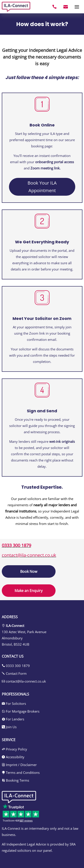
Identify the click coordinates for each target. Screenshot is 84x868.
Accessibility (13, 757)
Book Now (29, 571)
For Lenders (13, 719)
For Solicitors (14, 703)
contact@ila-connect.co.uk (29, 555)
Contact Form (14, 673)
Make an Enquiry (29, 591)
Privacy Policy (14, 749)
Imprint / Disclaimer (19, 765)
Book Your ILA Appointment (42, 187)
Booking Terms (15, 780)
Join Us (9, 727)
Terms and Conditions (21, 772)
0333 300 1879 (16, 545)
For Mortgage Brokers (21, 711)
